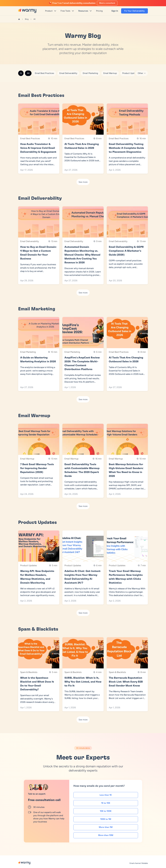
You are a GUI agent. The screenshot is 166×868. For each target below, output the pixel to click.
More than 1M (106, 827)
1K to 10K (106, 803)
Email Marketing (90, 73)
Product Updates (130, 73)
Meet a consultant (107, 3)
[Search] (21, 73)
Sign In (115, 11)
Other (142, 73)
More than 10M (106, 835)
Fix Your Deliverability (134, 11)
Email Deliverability (68, 73)
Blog (27, 19)
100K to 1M (106, 819)
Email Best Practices (44, 73)
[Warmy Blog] (24, 863)
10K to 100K (106, 811)
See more (83, 182)
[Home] (19, 19)
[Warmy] (27, 11)
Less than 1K (106, 795)
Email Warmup (110, 73)
